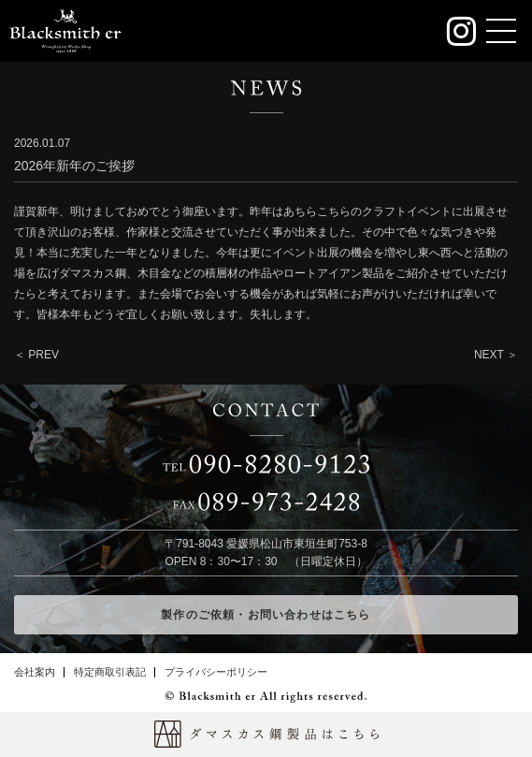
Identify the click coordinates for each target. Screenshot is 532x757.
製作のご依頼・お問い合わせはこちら (266, 615)
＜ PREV (36, 355)
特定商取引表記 (110, 672)
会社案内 (35, 672)
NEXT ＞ (496, 355)
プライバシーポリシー (216, 672)
